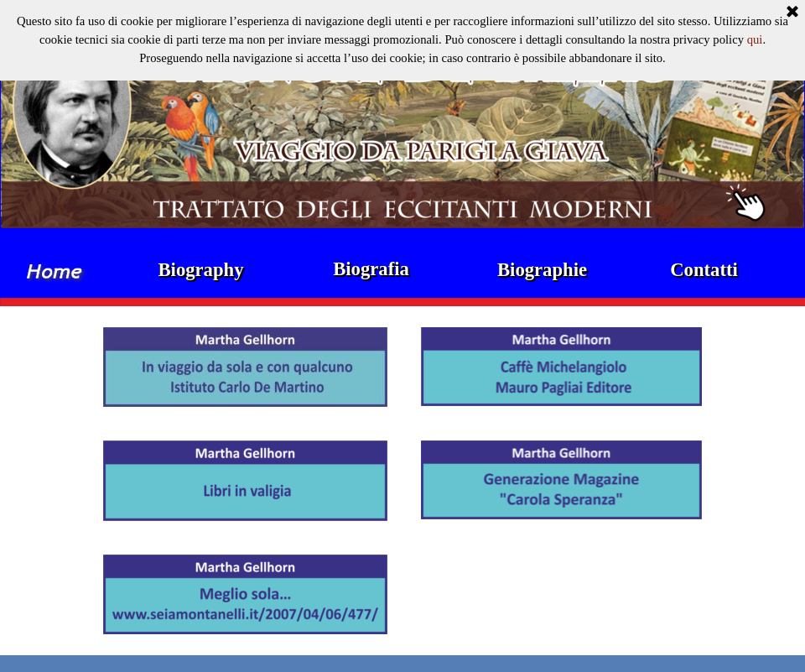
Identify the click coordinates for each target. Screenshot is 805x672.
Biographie (542, 270)
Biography (201, 270)
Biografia (371, 269)
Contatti (704, 270)
